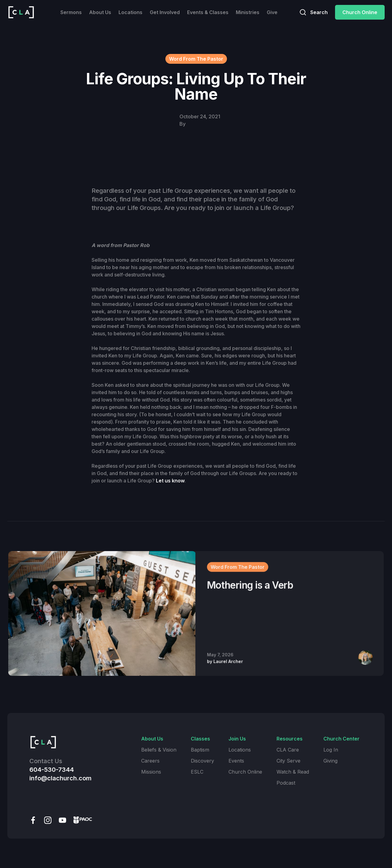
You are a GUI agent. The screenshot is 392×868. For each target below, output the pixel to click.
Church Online (360, 12)
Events (236, 761)
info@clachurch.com (60, 778)
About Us (100, 12)
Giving (330, 761)
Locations (130, 12)
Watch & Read (293, 772)
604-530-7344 (52, 770)
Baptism (200, 750)
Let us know (170, 481)
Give (272, 12)
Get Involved (165, 12)
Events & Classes (208, 12)
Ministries (248, 12)
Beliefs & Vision (159, 750)
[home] (21, 12)
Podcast (286, 783)
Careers (150, 761)
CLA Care (288, 750)
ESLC (197, 772)
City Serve (288, 761)
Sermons (71, 12)
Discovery (202, 761)
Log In (331, 750)
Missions (151, 772)
